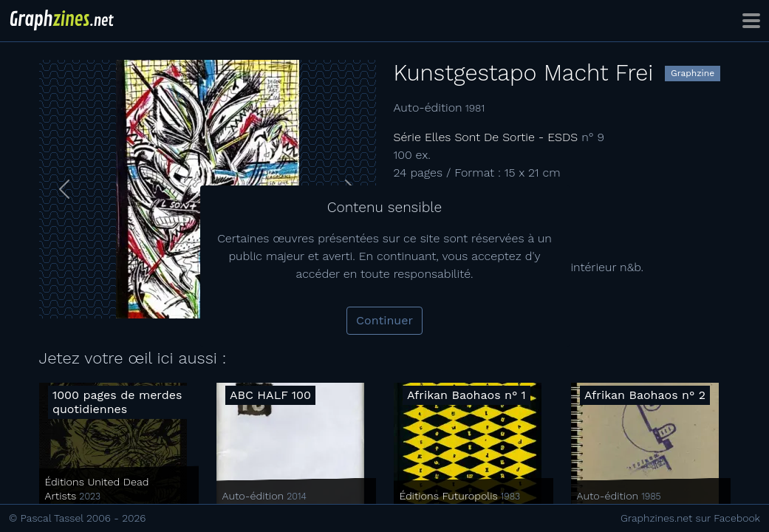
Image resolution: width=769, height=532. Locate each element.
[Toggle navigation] (751, 21)
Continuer (384, 320)
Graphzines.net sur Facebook (690, 518)
